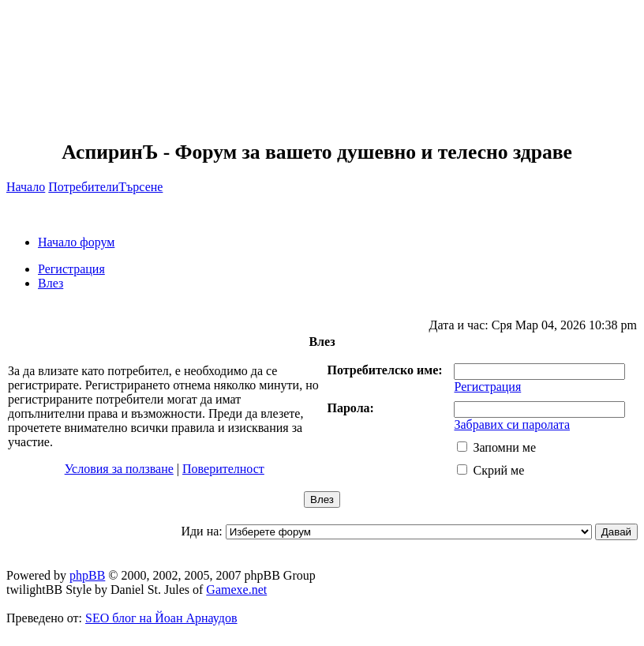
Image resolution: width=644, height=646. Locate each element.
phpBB (87, 575)
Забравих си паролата (512, 424)
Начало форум (76, 242)
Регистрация (71, 269)
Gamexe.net (236, 590)
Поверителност (223, 469)
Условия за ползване (119, 469)
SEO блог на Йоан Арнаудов (161, 618)
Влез (51, 283)
